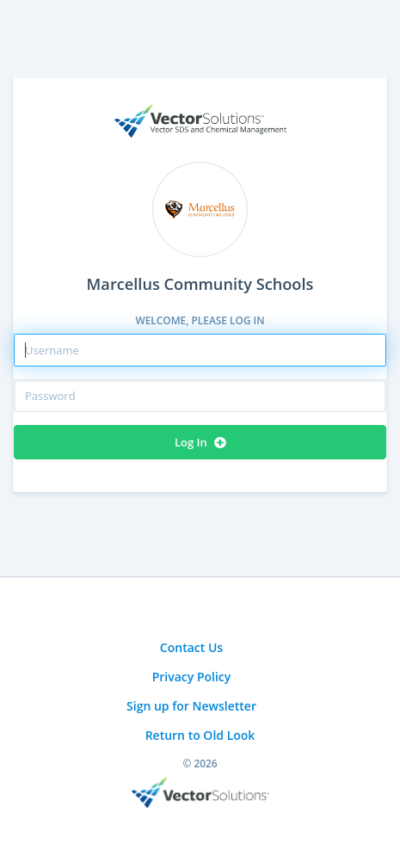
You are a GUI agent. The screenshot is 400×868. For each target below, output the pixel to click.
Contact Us (191, 647)
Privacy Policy (192, 677)
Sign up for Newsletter (191, 706)
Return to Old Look (200, 735)
